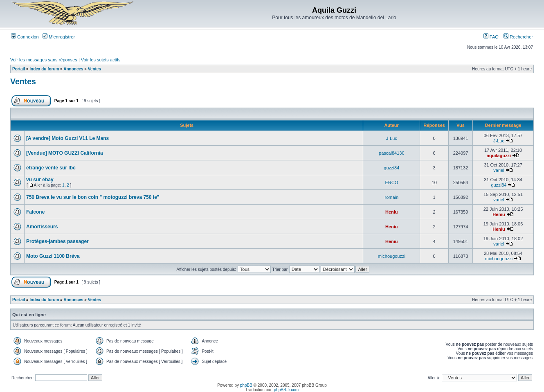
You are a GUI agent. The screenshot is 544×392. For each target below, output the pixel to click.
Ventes (94, 69)
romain (392, 197)
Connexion (25, 37)
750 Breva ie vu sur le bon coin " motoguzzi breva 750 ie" (93, 197)
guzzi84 (391, 168)
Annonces (73, 69)
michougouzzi (392, 256)
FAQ (491, 37)
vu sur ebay (40, 180)
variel (499, 170)
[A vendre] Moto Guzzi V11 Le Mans (67, 138)
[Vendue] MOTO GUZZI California (65, 153)
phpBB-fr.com (287, 390)
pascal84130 (391, 153)
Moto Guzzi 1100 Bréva (53, 256)
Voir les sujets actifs (101, 60)
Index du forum (44, 69)
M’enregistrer (59, 37)
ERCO (391, 182)
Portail (19, 69)
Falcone (35, 212)
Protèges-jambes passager (57, 241)
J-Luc (392, 138)
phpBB (246, 385)
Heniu (392, 212)
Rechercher (518, 37)
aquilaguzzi (499, 155)
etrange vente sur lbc (51, 168)
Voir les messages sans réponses (44, 60)
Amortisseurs (42, 227)
